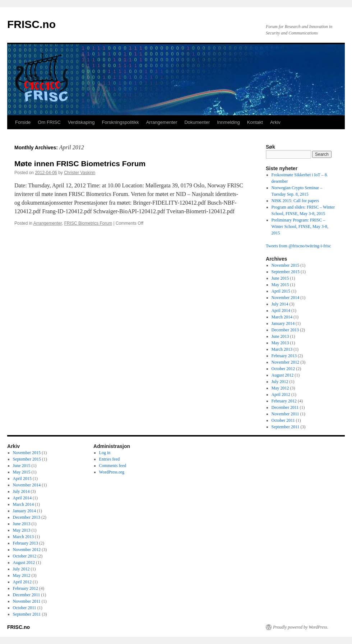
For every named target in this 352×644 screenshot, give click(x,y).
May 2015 (280, 285)
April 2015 (281, 291)
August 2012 (283, 375)
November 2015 (286, 265)
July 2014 (280, 304)
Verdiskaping (81, 122)
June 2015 (280, 278)
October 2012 (283, 369)
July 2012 (280, 382)
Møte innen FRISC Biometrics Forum (80, 164)
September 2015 (286, 272)
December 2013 (285, 330)
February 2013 (284, 356)
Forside (23, 122)
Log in (105, 453)
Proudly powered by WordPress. (301, 627)
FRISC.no (31, 24)
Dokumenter (197, 122)
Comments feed (113, 466)
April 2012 (281, 395)
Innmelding (228, 122)
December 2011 (285, 407)
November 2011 (285, 414)
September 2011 (286, 427)
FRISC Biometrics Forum (88, 223)
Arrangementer (162, 122)
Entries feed (110, 459)
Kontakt (255, 122)
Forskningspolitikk (120, 122)
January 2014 (283, 323)
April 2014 (281, 311)
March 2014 (282, 317)
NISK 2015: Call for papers (295, 201)
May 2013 (280, 343)
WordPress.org (112, 472)
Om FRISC (49, 122)
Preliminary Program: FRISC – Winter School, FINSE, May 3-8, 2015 (300, 227)
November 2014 (286, 298)
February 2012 (284, 401)
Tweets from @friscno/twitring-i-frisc (298, 246)
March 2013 (282, 349)
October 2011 (283, 420)
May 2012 (280, 388)
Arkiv (275, 122)
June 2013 (280, 336)
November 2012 (286, 362)
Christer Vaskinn (80, 173)
